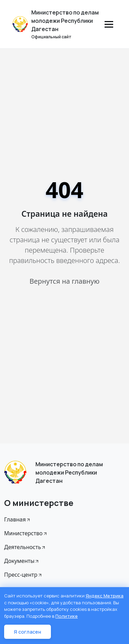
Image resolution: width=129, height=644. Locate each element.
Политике (67, 616)
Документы (22, 561)
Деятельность (25, 547)
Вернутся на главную (64, 281)
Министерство (26, 533)
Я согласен (28, 632)
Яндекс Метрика (105, 596)
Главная (18, 519)
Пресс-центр (23, 575)
